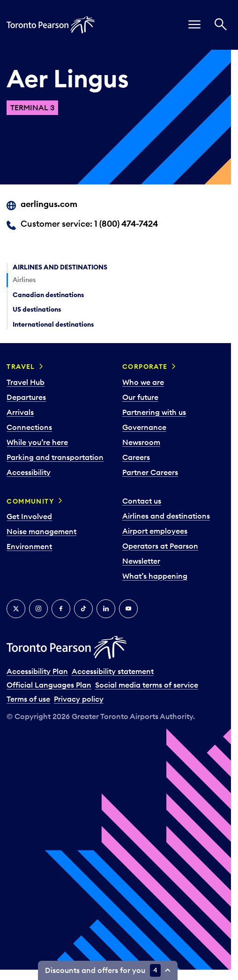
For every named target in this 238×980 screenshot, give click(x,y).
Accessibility (29, 472)
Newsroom (141, 442)
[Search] (221, 25)
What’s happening (155, 576)
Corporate (145, 367)
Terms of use (28, 699)
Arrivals (20, 412)
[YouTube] (128, 609)
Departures (26, 397)
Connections (29, 427)
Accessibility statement (113, 671)
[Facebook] (61, 609)
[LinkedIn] (106, 609)
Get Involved (29, 516)
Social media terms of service (147, 685)
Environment (29, 546)
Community (30, 501)
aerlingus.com (49, 204)
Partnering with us (154, 412)
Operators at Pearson (160, 546)
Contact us (142, 501)
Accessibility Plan (37, 671)
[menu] (194, 25)
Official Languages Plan (49, 685)
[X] (16, 609)
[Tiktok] (83, 609)
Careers (136, 457)
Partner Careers (150, 472)
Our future (140, 397)
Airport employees (155, 531)
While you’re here (37, 442)
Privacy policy (79, 699)
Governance (144, 427)
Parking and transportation (55, 457)
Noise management (41, 531)
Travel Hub (26, 382)
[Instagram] (38, 609)
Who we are (143, 382)
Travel (21, 367)
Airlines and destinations (166, 516)
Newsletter (141, 561)
